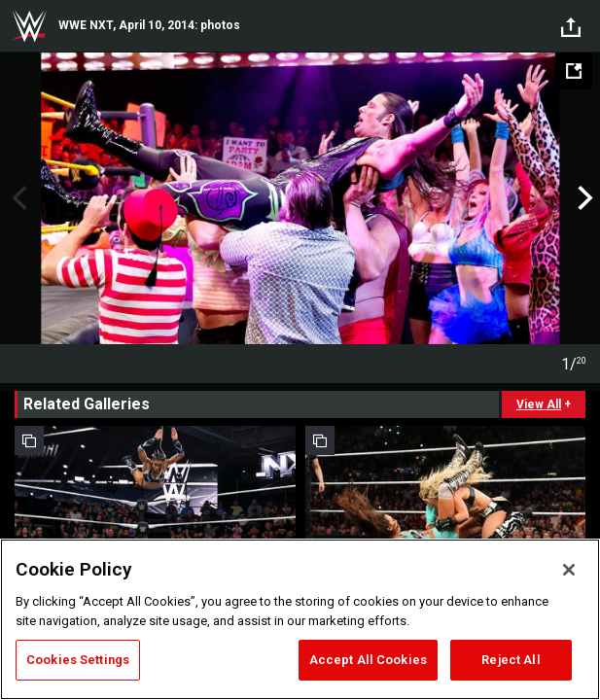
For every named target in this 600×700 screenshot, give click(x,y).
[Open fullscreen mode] (574, 71)
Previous (17, 198)
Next (583, 198)
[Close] (569, 570)
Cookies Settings (78, 660)
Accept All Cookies (368, 660)
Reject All (511, 660)
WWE (29, 26)
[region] (300, 619)
